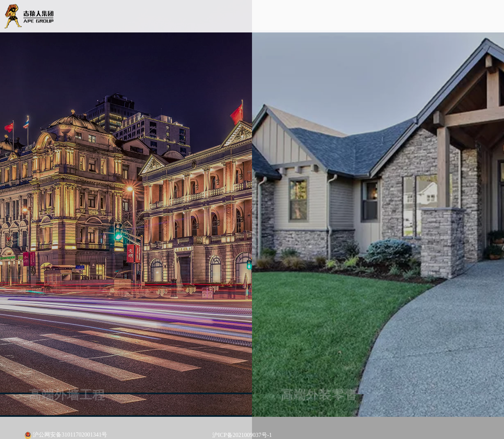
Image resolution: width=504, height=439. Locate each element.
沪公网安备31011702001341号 (66, 435)
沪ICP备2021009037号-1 (242, 435)
